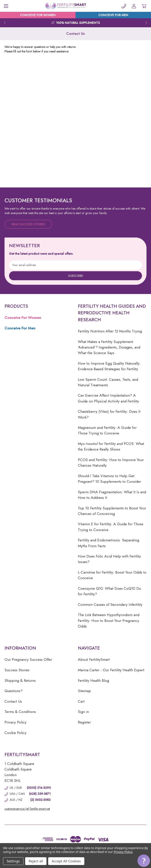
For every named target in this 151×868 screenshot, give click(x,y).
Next (146, 23)
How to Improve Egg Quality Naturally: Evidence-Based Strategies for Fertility (109, 366)
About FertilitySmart (94, 659)
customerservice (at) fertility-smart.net (27, 809)
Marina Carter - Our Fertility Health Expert (111, 670)
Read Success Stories (28, 224)
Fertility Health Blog (93, 681)
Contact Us (13, 701)
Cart (81, 701)
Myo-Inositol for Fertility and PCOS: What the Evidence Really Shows (111, 446)
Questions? (14, 691)
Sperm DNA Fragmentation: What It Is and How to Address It (112, 495)
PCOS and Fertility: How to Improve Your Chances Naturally (111, 463)
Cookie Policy (15, 733)
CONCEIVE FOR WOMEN (38, 15)
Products (16, 306)
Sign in (83, 712)
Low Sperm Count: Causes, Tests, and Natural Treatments (108, 382)
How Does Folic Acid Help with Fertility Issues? (109, 559)
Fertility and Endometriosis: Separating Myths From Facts (109, 543)
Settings (13, 861)
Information (20, 648)
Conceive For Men (20, 328)
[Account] (134, 6)
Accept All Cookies (66, 861)
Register (84, 722)
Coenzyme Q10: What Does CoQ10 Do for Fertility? (109, 591)
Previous (5, 23)
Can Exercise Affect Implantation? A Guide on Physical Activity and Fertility (108, 398)
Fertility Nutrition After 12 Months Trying (110, 331)
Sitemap (84, 691)
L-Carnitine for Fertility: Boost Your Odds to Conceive (112, 575)
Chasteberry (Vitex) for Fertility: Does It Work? (109, 414)
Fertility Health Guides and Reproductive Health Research (112, 313)
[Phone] (124, 6)
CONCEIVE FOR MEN (113, 15)
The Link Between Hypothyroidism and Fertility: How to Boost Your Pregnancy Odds (109, 621)
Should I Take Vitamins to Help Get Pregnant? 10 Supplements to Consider (109, 479)
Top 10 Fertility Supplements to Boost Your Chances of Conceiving (112, 511)
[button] (144, 861)
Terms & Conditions (20, 712)
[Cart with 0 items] (144, 6)
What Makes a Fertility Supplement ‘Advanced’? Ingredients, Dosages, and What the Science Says (109, 347)
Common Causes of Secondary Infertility (110, 605)
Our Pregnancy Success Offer (28, 659)
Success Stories (17, 670)
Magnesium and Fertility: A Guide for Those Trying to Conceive (107, 430)
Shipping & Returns (20, 681)
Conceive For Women (23, 318)
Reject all (36, 861)
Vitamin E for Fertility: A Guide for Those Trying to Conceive (111, 527)
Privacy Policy (15, 722)
